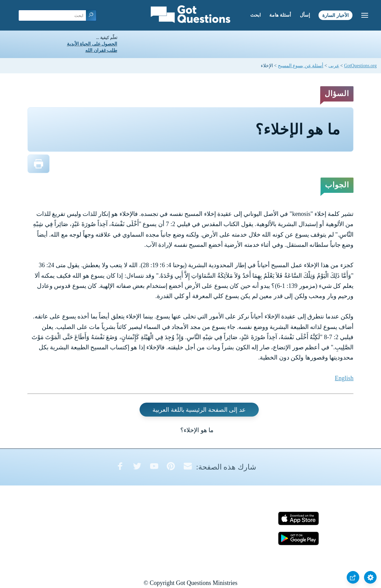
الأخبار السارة (335, 15)
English (344, 378)
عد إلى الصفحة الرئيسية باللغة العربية (199, 410)
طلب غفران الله (101, 50)
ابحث (256, 15)
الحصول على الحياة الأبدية (92, 44)
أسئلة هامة (280, 15)
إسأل (305, 15)
